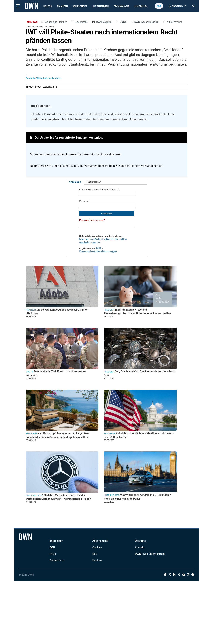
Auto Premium (174, 22)
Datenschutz (57, 560)
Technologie (121, 6)
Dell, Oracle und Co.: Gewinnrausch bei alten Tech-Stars (140, 373)
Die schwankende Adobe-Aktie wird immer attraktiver (57, 312)
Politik (48, 6)
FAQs (53, 554)
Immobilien (141, 6)
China (123, 22)
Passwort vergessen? (92, 220)
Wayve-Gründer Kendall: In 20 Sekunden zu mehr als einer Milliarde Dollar (138, 497)
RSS (95, 554)
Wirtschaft (80, 6)
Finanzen (62, 6)
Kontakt (140, 547)
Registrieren (94, 182)
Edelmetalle (82, 22)
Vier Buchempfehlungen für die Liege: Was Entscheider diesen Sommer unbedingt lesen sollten (57, 435)
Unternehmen (100, 6)
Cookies (97, 547)
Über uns (140, 541)
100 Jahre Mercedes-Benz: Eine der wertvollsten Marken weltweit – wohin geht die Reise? (58, 497)
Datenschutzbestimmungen (98, 251)
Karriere (97, 560)
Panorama (31, 433)
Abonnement (100, 541)
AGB (98, 248)
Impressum (56, 541)
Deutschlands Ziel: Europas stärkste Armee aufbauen (56, 373)
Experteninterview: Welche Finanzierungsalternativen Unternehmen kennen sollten (137, 312)
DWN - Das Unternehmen (150, 554)
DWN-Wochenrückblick (147, 22)
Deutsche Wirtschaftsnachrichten (43, 78)
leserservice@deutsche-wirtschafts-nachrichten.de (103, 241)
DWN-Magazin (104, 22)
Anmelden (75, 182)
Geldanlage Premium (56, 22)
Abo (159, 6)
